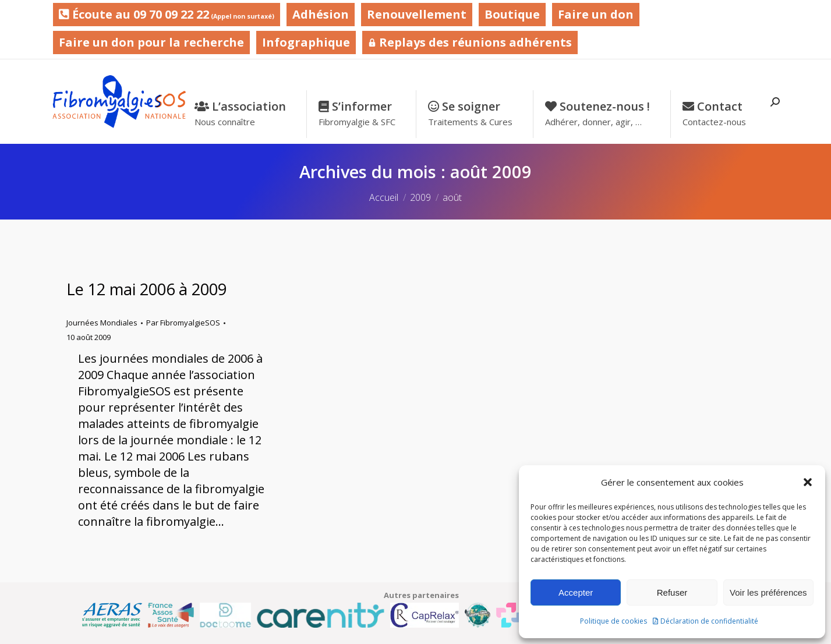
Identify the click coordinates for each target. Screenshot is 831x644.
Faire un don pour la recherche (151, 42)
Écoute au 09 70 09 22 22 (167, 14)
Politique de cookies (613, 621)
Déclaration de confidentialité (709, 621)
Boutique (512, 14)
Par (183, 323)
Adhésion (321, 14)
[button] (808, 482)
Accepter (576, 592)
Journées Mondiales (102, 323)
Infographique (306, 42)
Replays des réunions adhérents (470, 42)
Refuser (672, 592)
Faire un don (596, 14)
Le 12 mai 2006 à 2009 (146, 289)
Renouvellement (417, 14)
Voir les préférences (768, 592)
